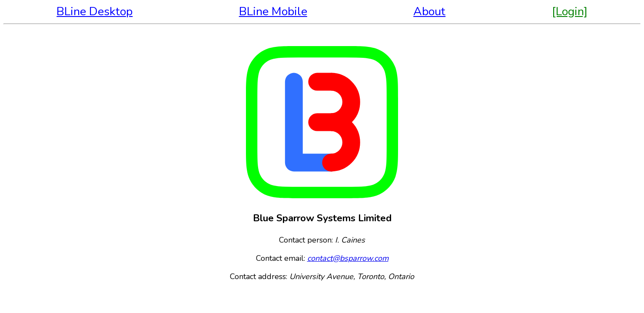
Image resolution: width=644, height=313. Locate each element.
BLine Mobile (273, 12)
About (429, 12)
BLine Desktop (95, 12)
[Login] (570, 12)
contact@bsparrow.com (348, 258)
